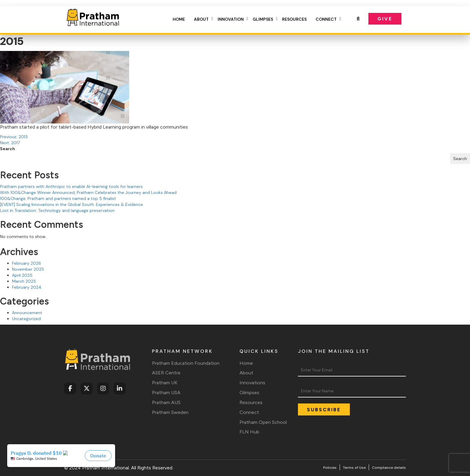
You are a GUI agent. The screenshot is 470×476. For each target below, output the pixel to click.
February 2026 (27, 263)
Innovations (252, 383)
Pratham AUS (166, 402)
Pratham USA (166, 393)
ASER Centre (166, 373)
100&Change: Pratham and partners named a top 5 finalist (58, 198)
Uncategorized (26, 319)
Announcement (27, 313)
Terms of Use (354, 468)
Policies (330, 468)
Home (179, 19)
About (201, 19)
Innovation (231, 19)
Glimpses (263, 19)
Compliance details (389, 468)
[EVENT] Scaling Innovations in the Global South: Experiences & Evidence (71, 204)
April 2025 (22, 275)
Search (7, 149)
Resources (294, 19)
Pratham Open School (263, 422)
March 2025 (24, 281)
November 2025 (28, 269)
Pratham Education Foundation (186, 363)
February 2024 (27, 287)
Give (385, 19)
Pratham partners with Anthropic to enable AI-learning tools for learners (71, 186)
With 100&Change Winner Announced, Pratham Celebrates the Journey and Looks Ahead (88, 192)
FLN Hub (249, 432)
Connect (326, 19)
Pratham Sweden (170, 412)
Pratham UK (165, 383)
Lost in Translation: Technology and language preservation (57, 210)
